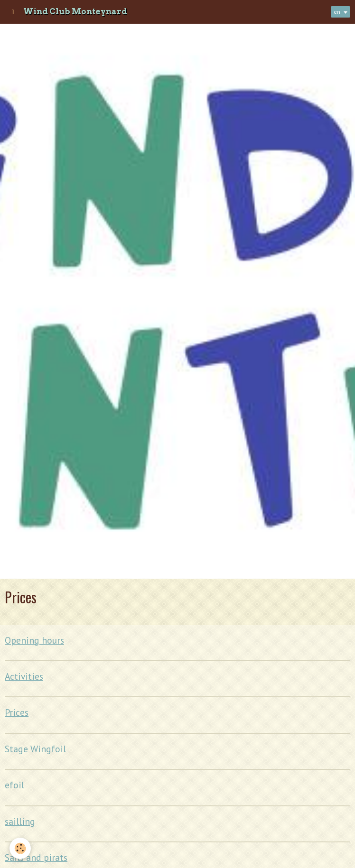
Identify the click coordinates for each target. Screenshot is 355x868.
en (337, 12)
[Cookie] (20, 848)
